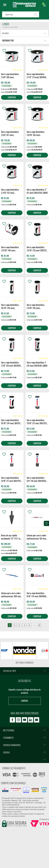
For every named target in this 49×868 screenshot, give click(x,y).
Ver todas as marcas (24, 663)
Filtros (5, 33)
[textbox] (21, 14)
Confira (24, 701)
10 (39, 625)
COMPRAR (12, 97)
